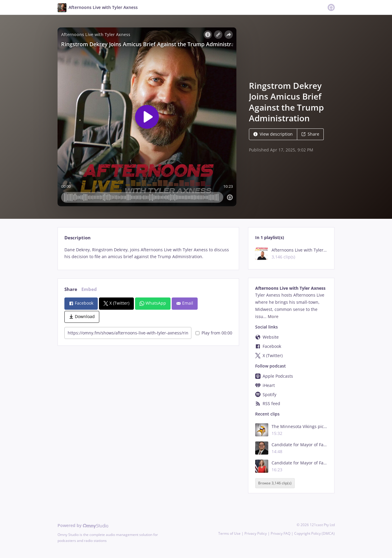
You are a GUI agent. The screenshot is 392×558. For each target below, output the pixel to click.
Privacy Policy (256, 533)
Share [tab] (71, 289)
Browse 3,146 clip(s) (275, 483)
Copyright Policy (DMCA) (314, 533)
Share (310, 134)
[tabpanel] (148, 253)
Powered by (83, 525)
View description (273, 134)
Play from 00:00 (214, 333)
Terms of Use (229, 533)
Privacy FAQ (281, 533)
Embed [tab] (89, 289)
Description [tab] (78, 238)
